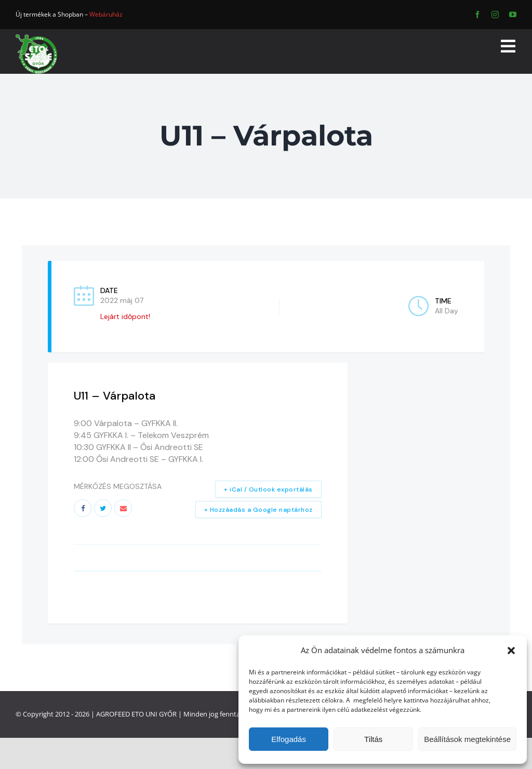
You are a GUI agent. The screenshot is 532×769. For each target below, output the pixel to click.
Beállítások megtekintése (467, 739)
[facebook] (477, 15)
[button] (511, 651)
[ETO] (36, 38)
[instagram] (495, 15)
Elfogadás (289, 739)
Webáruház (106, 14)
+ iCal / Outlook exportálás (268, 489)
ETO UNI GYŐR (154, 714)
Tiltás (373, 739)
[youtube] (513, 15)
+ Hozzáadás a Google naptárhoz (258, 510)
